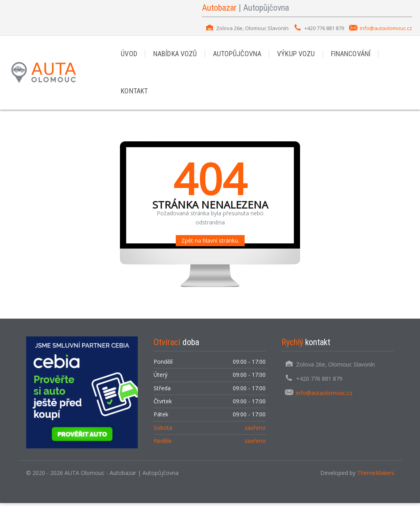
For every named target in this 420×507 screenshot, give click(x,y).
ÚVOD (129, 55)
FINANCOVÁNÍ (348, 55)
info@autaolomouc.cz (386, 28)
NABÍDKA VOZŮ (174, 55)
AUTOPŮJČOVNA (236, 55)
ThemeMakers (376, 477)
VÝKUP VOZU (294, 55)
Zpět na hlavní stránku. (210, 244)
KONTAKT (134, 94)
